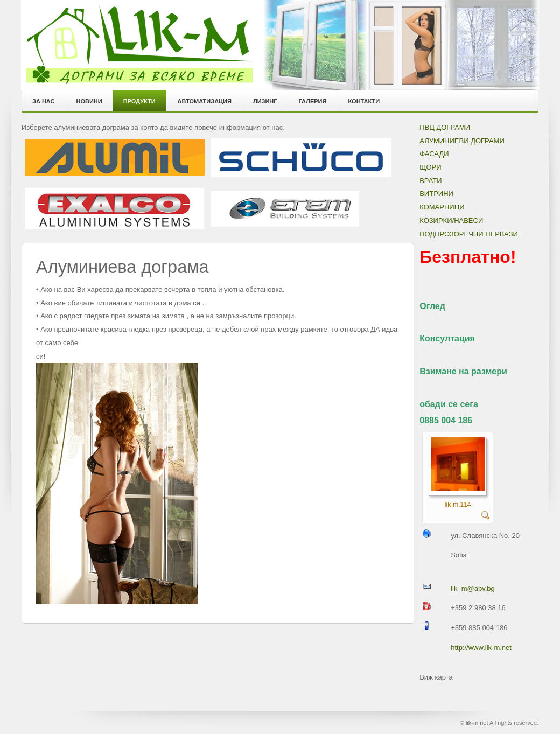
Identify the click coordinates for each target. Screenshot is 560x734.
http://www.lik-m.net (481, 648)
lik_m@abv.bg (473, 588)
